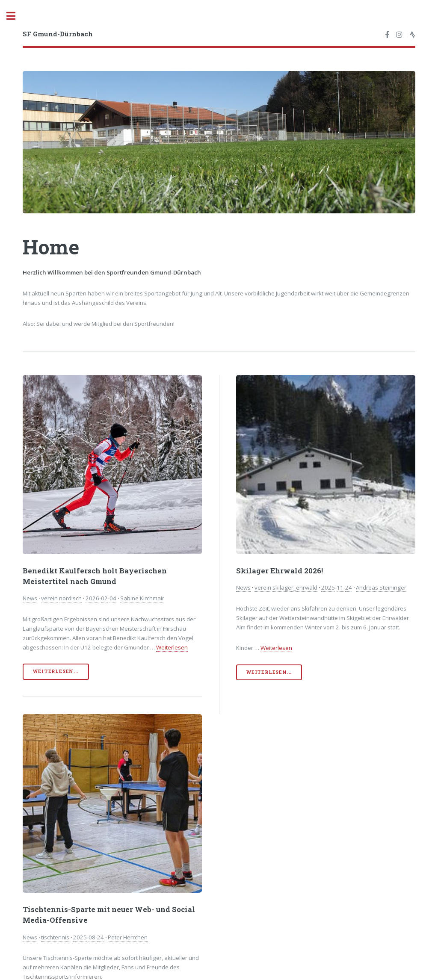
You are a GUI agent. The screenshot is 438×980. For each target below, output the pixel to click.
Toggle (15, 16)
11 (340, 587)
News (30, 598)
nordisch (70, 598)
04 (113, 598)
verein (49, 598)
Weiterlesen (172, 647)
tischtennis (55, 937)
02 (104, 598)
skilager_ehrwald (295, 587)
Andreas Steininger (381, 587)
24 (349, 587)
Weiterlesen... (56, 671)
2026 (92, 598)
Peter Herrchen (128, 937)
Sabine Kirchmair (142, 598)
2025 (328, 587)
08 (92, 937)
